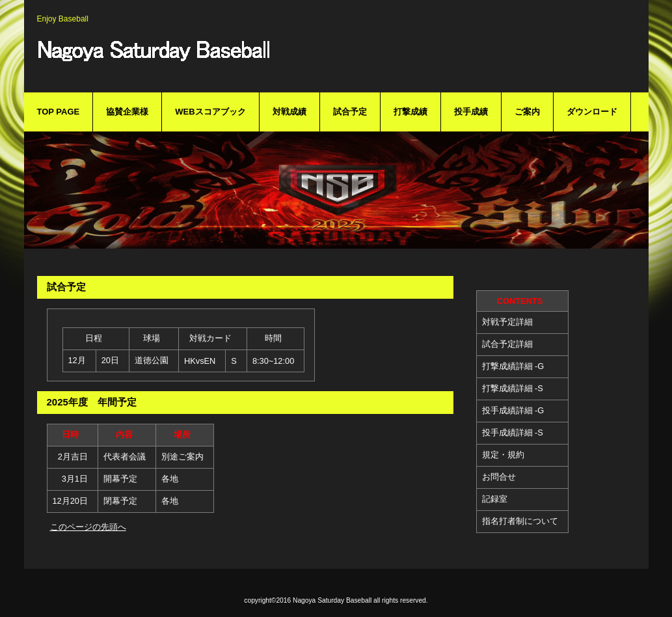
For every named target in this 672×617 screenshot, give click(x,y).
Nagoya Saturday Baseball (239, 57)
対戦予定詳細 (507, 322)
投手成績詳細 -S (513, 432)
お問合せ (499, 477)
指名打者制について (520, 521)
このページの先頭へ (88, 527)
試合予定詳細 (507, 344)
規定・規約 (503, 455)
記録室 (495, 499)
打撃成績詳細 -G (513, 366)
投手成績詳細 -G (513, 410)
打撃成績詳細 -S (513, 388)
